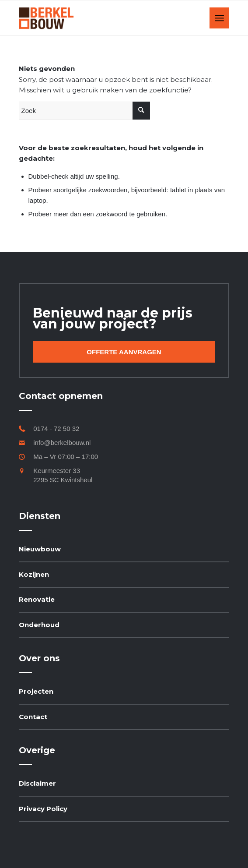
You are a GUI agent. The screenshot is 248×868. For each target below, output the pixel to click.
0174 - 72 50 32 (56, 429)
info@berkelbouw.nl (62, 443)
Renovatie (37, 599)
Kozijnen (34, 574)
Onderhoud (39, 625)
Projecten (36, 691)
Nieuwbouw (40, 549)
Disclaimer (37, 783)
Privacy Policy (43, 809)
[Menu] (219, 18)
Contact (33, 717)
